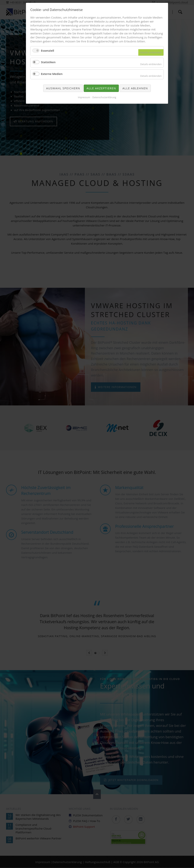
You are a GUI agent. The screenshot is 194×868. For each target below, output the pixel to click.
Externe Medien (52, 74)
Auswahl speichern (63, 88)
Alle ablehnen (135, 88)
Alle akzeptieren (101, 88)
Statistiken (48, 62)
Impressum (84, 97)
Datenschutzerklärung (104, 97)
